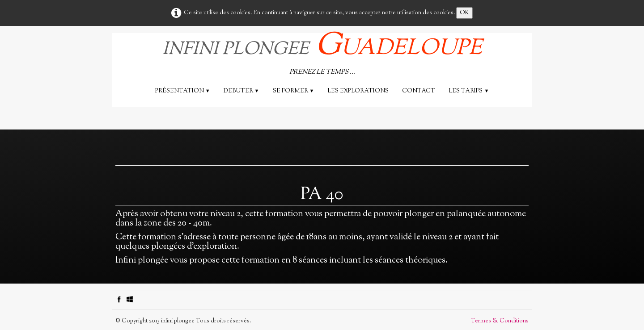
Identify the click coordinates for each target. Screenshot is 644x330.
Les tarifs (469, 91)
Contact (419, 91)
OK (464, 13)
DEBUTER (241, 91)
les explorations (358, 91)
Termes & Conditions (500, 321)
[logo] (322, 56)
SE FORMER (294, 91)
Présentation (183, 91)
